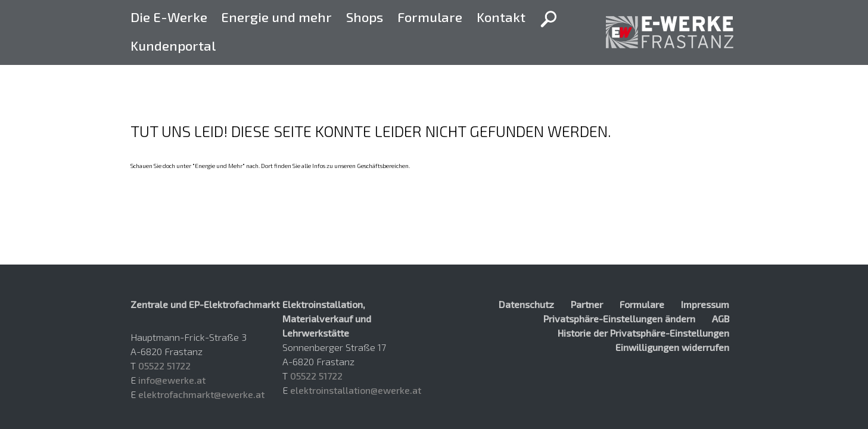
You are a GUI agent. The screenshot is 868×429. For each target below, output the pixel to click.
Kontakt (501, 17)
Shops (365, 17)
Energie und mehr (276, 17)
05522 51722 (164, 366)
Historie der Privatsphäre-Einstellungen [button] (643, 333)
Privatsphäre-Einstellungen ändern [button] (619, 318)
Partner (587, 304)
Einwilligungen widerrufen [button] (672, 347)
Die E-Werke (169, 17)
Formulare (430, 17)
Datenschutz (526, 304)
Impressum (705, 304)
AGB (721, 318)
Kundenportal (173, 46)
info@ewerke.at (172, 380)
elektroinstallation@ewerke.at (356, 390)
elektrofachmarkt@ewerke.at (201, 394)
